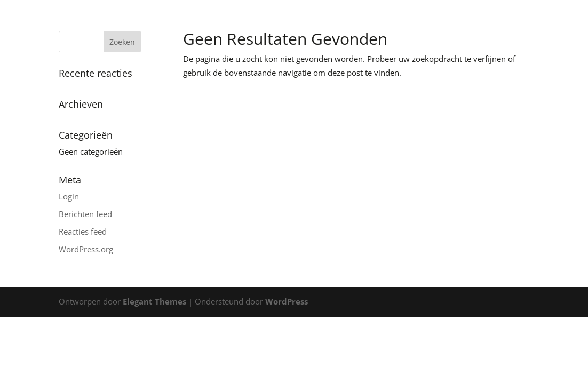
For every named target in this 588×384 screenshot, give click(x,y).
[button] (565, 15)
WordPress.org (86, 249)
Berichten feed (85, 214)
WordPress (287, 301)
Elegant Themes (154, 301)
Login (69, 196)
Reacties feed (83, 231)
